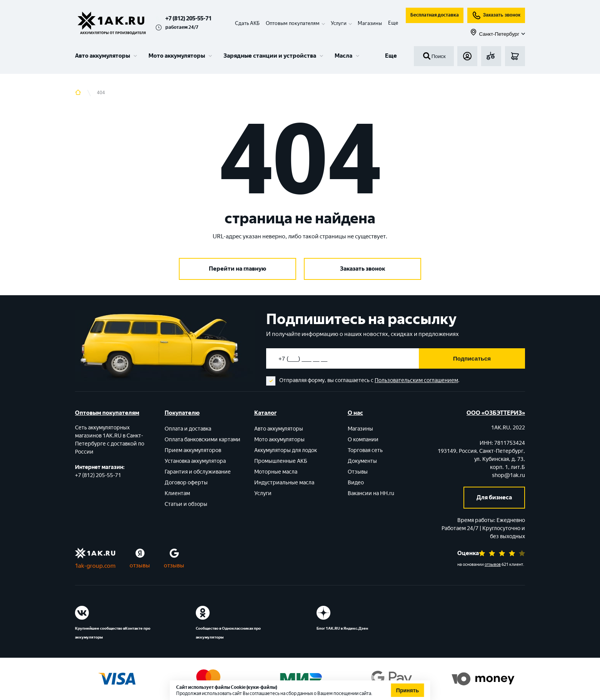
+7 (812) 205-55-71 (188, 18)
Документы (362, 461)
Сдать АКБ (247, 23)
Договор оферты (186, 483)
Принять (407, 690)
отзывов (493, 564)
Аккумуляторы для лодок (286, 450)
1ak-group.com (95, 566)
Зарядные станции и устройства (270, 56)
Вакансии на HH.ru (371, 493)
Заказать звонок (496, 15)
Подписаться (472, 358)
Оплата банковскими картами (202, 440)
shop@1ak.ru (508, 475)
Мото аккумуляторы (177, 56)
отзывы (140, 565)
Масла (343, 56)
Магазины (370, 23)
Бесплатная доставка (435, 15)
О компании (363, 440)
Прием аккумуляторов (193, 450)
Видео (356, 483)
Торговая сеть (365, 450)
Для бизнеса (494, 497)
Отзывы (358, 472)
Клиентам (177, 493)
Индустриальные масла (284, 483)
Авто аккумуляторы (102, 56)
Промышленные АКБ (281, 461)
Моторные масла (276, 472)
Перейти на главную (237, 269)
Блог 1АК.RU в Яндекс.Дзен (342, 628)
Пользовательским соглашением (416, 380)
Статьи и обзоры (186, 504)
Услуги (263, 493)
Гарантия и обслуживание (198, 472)
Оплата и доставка (188, 429)
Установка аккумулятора (195, 461)
